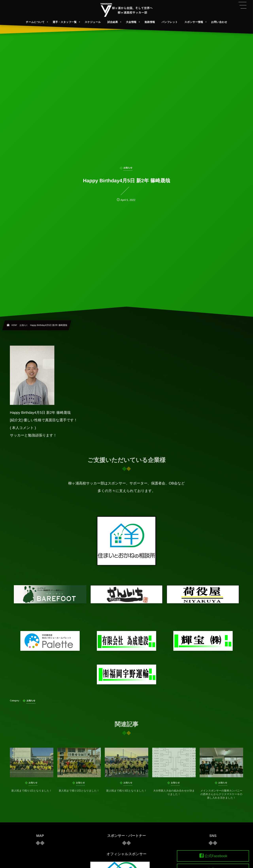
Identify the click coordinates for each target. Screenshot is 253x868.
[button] (243, 5)
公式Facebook (216, 856)
